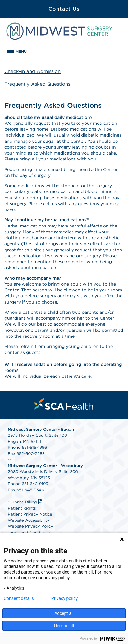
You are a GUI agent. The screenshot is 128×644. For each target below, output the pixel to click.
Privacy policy (64, 598)
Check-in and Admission (32, 71)
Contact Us (64, 9)
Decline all (64, 626)
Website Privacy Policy (30, 526)
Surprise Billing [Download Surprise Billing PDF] (26, 502)
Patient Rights (22, 508)
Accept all (64, 613)
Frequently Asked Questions (37, 84)
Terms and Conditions (29, 532)
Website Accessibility (29, 520)
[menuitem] (64, 404)
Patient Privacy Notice (30, 514)
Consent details (19, 598)
